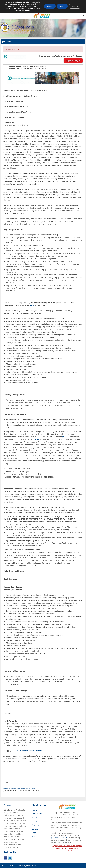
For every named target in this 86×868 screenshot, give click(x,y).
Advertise (36, 825)
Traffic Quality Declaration (28, 9)
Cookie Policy (22, 8)
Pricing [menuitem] (35, 821)
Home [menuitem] (34, 810)
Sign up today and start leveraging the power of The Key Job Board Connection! (67, 848)
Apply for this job (73, 60)
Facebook (6, 858)
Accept (50, 6)
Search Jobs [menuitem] (37, 814)
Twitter (10, 858)
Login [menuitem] (34, 833)
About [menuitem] (34, 817)
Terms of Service (14, 4)
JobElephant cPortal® (59, 838)
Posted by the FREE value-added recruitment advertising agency (19, 788)
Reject (62, 6)
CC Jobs (18, 866)
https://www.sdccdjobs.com (29, 751)
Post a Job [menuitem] (36, 836)
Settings (75, 6)
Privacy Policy (29, 4)
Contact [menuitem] (35, 829)
